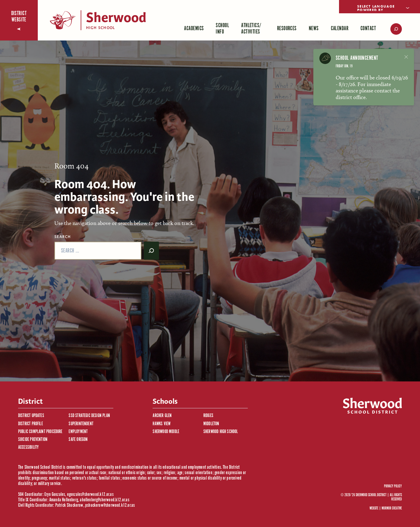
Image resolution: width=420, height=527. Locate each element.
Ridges (208, 416)
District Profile (31, 424)
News (314, 29)
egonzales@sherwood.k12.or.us (90, 495)
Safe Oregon (78, 440)
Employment (78, 432)
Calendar (340, 29)
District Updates (31, 416)
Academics (194, 29)
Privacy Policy (393, 487)
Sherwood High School (221, 432)
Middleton (211, 424)
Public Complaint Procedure (40, 432)
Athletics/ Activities (251, 29)
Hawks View (162, 424)
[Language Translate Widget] (380, 7)
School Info (222, 29)
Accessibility (28, 447)
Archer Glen (162, 416)
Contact (368, 29)
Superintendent (81, 424)
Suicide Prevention (33, 440)
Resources (287, 29)
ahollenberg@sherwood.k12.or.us (104, 500)
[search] (392, 29)
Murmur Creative (392, 508)
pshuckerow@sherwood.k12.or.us (110, 505)
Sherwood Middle (166, 432)
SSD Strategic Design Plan (89, 416)
